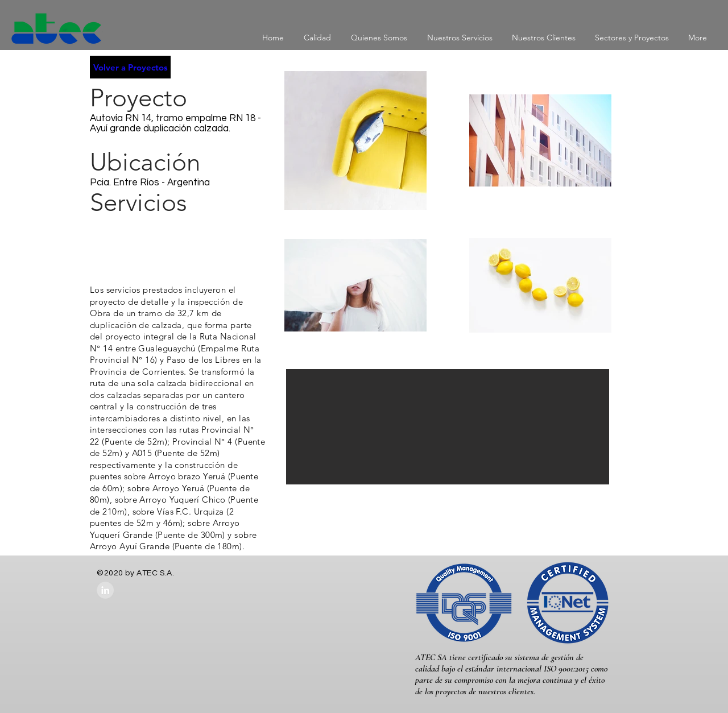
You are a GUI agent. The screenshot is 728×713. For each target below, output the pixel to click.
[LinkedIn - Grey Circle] (105, 590)
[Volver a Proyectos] (130, 67)
